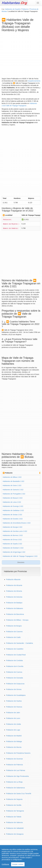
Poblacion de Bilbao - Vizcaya (17, 620)
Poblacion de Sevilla (14, 805)
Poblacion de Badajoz (14, 603)
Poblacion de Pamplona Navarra (18, 753)
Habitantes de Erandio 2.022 (13, 519)
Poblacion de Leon (13, 718)
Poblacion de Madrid (14, 736)
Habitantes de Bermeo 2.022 (13, 535)
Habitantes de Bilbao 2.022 (12, 477)
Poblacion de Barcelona (15, 614)
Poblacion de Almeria (14, 591)
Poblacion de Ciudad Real (16, 655)
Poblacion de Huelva (14, 701)
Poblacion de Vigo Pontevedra (17, 776)
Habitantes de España (13, 9)
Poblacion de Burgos (14, 626)
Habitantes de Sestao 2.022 (12, 515)
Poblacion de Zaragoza (15, 834)
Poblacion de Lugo (13, 730)
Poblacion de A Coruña (15, 666)
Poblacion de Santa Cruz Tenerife (19, 793)
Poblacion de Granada (15, 678)
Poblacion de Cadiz (13, 637)
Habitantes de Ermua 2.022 (12, 540)
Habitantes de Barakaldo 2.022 (13, 481)
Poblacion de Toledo (14, 817)
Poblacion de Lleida (13, 724)
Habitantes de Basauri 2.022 (13, 498)
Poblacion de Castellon (15, 649)
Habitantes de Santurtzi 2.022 (13, 490)
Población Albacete (13, 579)
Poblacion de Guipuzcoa (15, 684)
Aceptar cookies (18, 864)
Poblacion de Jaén (13, 712)
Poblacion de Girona (14, 689)
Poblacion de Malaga (14, 741)
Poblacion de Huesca (14, 707)
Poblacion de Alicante (14, 585)
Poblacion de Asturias (14, 597)
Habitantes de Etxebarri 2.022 (13, 548)
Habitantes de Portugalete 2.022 (14, 494)
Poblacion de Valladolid (15, 828)
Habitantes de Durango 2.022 (13, 506)
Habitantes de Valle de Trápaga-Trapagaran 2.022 (20, 556)
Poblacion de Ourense (14, 759)
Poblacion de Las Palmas (16, 770)
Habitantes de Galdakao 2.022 (13, 510)
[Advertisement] (21, 54)
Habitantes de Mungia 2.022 (12, 527)
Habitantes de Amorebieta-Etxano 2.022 (17, 523)
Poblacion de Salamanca (15, 788)
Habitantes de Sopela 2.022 (12, 544)
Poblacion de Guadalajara (16, 695)
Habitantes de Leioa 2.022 (12, 502)
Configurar (6, 864)
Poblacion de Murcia (14, 747)
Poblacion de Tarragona (15, 811)
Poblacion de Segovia (14, 799)
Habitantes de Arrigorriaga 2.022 (14, 552)
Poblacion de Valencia (14, 822)
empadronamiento (34, 81)
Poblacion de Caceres (14, 632)
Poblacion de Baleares (15, 608)
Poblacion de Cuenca (14, 672)
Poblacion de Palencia (14, 765)
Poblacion (25, 9)
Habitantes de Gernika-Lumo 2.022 (15, 531)
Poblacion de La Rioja (14, 782)
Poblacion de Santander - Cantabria (20, 643)
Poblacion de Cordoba (14, 660)
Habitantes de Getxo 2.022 (12, 485)
